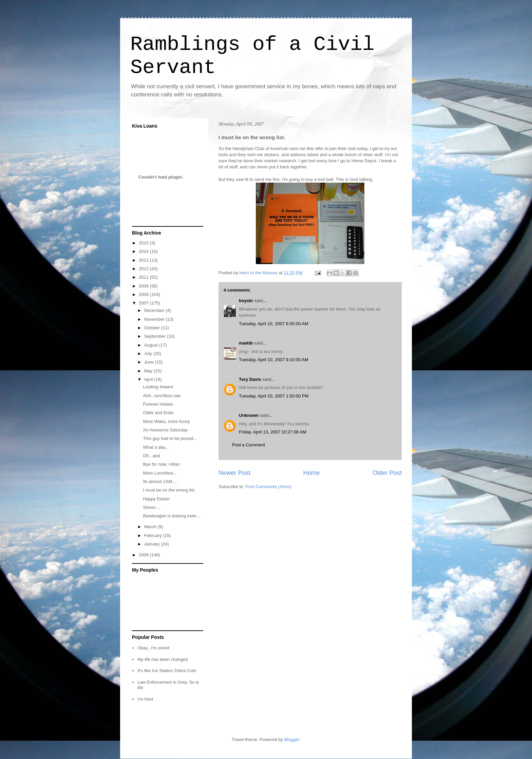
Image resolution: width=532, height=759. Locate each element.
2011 (144, 277)
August (152, 345)
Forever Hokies (158, 404)
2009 (144, 286)
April (149, 379)
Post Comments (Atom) (269, 487)
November (155, 319)
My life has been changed (163, 659)
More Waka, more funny (166, 421)
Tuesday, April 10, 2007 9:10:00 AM (274, 360)
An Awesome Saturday (165, 430)
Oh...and (151, 456)
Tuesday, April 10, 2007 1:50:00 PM (274, 396)
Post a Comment (249, 445)
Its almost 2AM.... (160, 482)
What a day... (156, 447)
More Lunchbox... (160, 473)
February (154, 535)
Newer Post (234, 473)
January (153, 544)
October (153, 328)
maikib (246, 343)
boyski (246, 301)
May (149, 371)
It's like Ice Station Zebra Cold (167, 671)
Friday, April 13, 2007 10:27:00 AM (273, 432)
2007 (144, 303)
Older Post (387, 473)
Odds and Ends (158, 413)
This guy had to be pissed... (170, 438)
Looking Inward (158, 387)
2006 (144, 555)
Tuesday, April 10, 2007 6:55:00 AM (274, 324)
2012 (144, 269)
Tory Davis (250, 379)
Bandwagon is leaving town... (171, 516)
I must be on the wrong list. (169, 490)
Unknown (249, 415)
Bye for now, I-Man (161, 464)
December (155, 310)
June (150, 362)
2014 (144, 251)
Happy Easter (156, 499)
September (156, 336)
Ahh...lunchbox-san (162, 396)
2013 (144, 260)
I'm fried (145, 699)
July (149, 354)
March (151, 527)
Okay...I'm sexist (153, 648)
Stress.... (151, 507)
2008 (144, 294)
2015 (144, 243)
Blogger (292, 739)
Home (312, 473)
